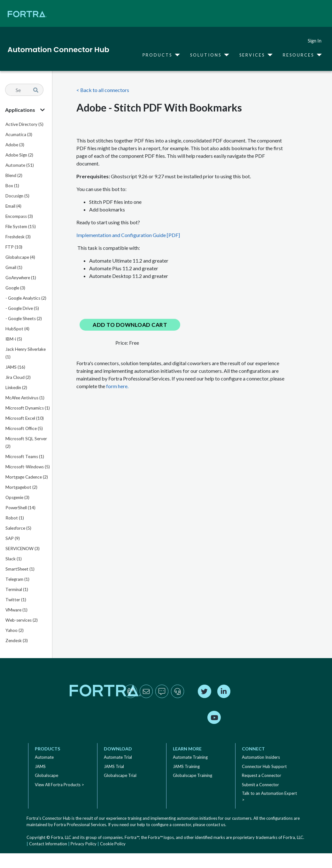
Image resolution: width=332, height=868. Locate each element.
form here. (117, 386)
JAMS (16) (15, 367)
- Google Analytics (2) (26, 298)
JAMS (40, 766)
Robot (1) (15, 518)
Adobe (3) (15, 145)
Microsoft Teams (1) (25, 457)
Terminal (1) (17, 589)
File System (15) (21, 227)
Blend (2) (14, 175)
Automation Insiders (261, 757)
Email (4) (13, 206)
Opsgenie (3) (17, 497)
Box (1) (12, 186)
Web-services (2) (22, 620)
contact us (216, 825)
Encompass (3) (19, 216)
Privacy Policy (84, 844)
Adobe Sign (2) (19, 155)
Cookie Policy (113, 844)
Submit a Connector (260, 785)
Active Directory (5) (24, 124)
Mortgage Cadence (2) (27, 477)
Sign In (315, 41)
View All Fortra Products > (59, 785)
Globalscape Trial (120, 775)
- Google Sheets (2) (24, 319)
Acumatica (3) (19, 134)
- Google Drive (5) (22, 308)
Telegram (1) (17, 579)
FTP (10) (14, 247)
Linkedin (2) (16, 388)
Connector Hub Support (264, 766)
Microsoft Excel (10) (25, 418)
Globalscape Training (193, 775)
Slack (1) (14, 559)
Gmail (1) (14, 267)
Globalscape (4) (20, 257)
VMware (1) (16, 610)
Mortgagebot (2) (21, 487)
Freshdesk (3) (18, 237)
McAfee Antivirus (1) (25, 398)
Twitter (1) (16, 600)
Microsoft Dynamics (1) (28, 408)
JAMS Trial (114, 766)
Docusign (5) (17, 196)
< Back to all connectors (103, 90)
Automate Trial (118, 757)
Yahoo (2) (15, 630)
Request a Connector (262, 775)
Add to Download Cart (130, 325)
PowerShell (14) (20, 508)
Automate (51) (20, 165)
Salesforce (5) (18, 528)
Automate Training (190, 757)
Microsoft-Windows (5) (28, 467)
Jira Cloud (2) (18, 377)
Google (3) (15, 288)
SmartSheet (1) (20, 569)
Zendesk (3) (17, 641)
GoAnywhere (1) (21, 278)
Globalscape (46, 775)
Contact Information (48, 844)
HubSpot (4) (17, 329)
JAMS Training (186, 766)
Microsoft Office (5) (24, 428)
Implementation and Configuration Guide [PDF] (128, 235)
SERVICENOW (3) (23, 549)
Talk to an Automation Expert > (269, 796)
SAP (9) (13, 538)
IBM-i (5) (14, 339)
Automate (44, 757)
